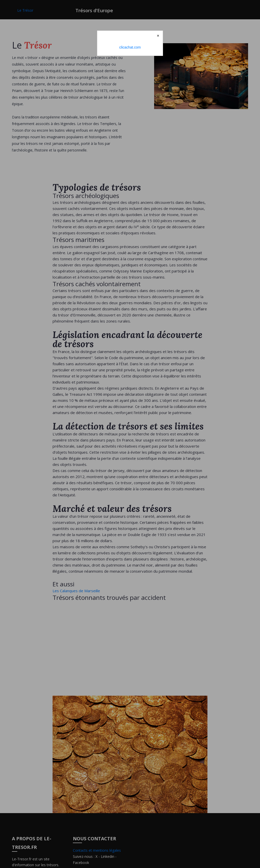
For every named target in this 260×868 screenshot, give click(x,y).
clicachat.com (130, 47)
